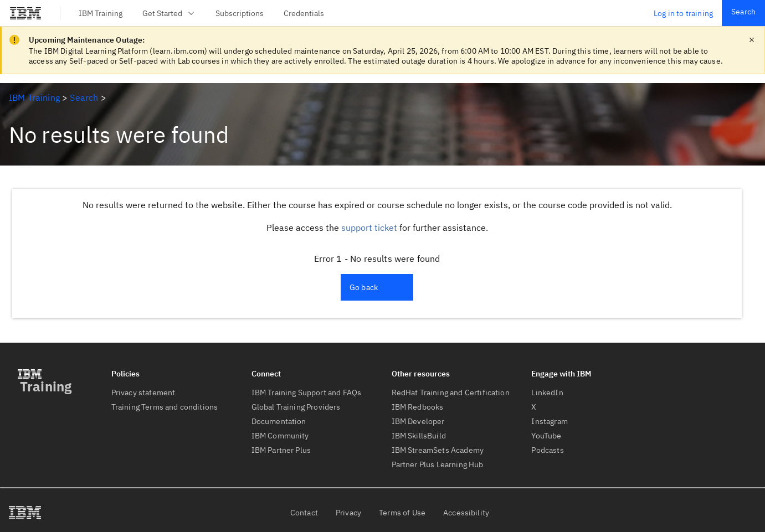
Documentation (279, 421)
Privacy (348, 513)
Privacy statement (143, 392)
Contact (304, 513)
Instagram (549, 421)
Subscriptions (240, 13)
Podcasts (547, 450)
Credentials (304, 13)
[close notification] (752, 40)
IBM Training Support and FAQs (307, 392)
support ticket (369, 228)
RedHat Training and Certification (451, 392)
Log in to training (683, 13)
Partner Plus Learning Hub (438, 464)
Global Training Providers (296, 407)
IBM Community (280, 436)
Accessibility (466, 513)
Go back (364, 287)
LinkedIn (547, 392)
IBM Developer (418, 421)
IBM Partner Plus (281, 450)
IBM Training (101, 13)
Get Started (169, 13)
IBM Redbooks (418, 407)
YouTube (546, 436)
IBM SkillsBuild (419, 436)
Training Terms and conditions (165, 407)
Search (743, 12)
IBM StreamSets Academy (438, 450)
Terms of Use (402, 513)
